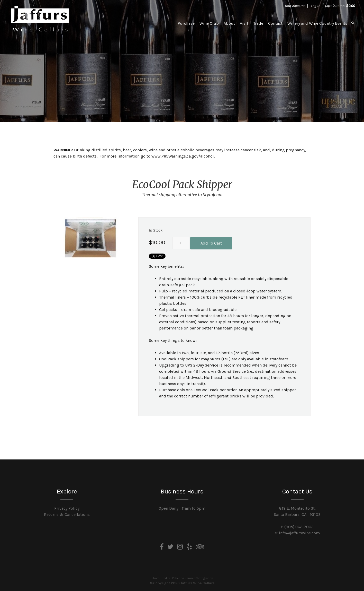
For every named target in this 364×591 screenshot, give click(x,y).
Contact (275, 23)
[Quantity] (181, 243)
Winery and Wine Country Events (317, 23)
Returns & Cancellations (67, 514)
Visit (244, 23)
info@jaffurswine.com (299, 533)
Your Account (295, 6)
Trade (258, 23)
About (229, 23)
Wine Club (209, 23)
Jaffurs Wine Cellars (40, 19)
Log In (316, 6)
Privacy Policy (67, 508)
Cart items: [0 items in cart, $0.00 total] (340, 6)
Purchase (186, 23)
